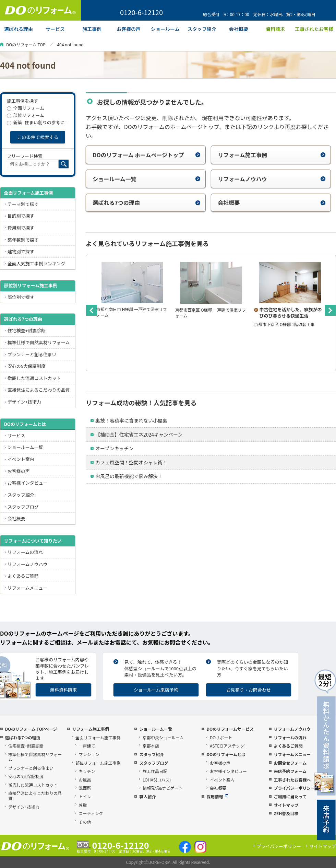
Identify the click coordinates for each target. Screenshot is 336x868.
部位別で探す (21, 297)
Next (330, 310)
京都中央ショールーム (163, 737)
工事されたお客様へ (292, 780)
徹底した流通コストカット (34, 378)
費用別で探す (21, 228)
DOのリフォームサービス (230, 729)
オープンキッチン (114, 448)
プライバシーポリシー (294, 788)
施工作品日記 (155, 771)
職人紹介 (147, 796)
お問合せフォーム (290, 763)
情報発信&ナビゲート (163, 788)
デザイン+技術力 (24, 402)
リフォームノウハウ (272, 179)
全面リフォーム (26, 108)
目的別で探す (21, 216)
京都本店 (151, 746)
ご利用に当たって (290, 796)
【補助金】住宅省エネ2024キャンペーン (139, 435)
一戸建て (87, 746)
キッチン (87, 771)
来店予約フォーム (290, 771)
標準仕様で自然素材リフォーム (39, 342)
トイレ (85, 796)
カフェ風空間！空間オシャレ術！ (131, 462)
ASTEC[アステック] (228, 746)
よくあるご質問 (23, 576)
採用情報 (217, 796)
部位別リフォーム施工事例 (31, 285)
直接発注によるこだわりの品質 (39, 390)
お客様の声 (19, 471)
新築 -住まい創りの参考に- (37, 122)
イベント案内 (21, 459)
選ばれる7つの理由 (147, 202)
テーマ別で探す (23, 204)
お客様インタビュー (28, 483)
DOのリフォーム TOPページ (31, 729)
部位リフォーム (26, 115)
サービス (16, 435)
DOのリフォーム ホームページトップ (147, 155)
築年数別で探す (23, 240)
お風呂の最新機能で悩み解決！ (129, 476)
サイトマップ (286, 805)
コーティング (91, 813)
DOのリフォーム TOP (26, 44)
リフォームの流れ (25, 552)
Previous (92, 310)
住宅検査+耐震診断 (27, 330)
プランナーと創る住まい (32, 354)
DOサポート (221, 737)
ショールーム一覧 (147, 179)
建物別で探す (21, 251)
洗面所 (85, 788)
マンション (89, 754)
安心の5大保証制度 (27, 366)
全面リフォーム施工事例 (28, 193)
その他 (85, 822)
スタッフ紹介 (21, 495)
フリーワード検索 (25, 156)
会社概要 (272, 202)
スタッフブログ (23, 507)
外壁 (83, 805)
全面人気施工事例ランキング (37, 263)
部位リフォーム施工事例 (98, 763)
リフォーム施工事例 (272, 155)
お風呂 (85, 780)
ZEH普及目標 (286, 813)
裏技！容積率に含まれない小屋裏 (131, 420)
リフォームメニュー (28, 588)
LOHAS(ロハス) (157, 780)
